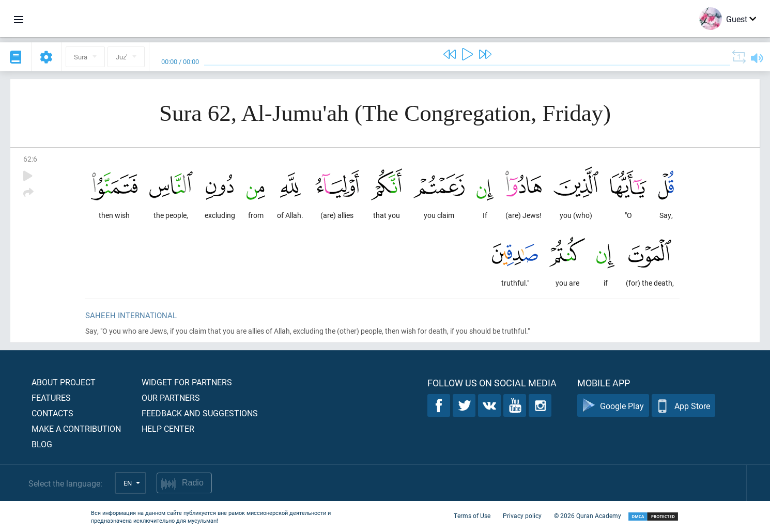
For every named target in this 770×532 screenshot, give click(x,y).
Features (51, 397)
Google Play (613, 406)
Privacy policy (522, 515)
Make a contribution (76, 428)
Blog (42, 444)
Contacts (52, 413)
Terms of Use (472, 515)
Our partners (171, 397)
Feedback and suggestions (200, 413)
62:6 (30, 159)
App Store (683, 406)
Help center (168, 428)
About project (64, 382)
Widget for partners (187, 382)
